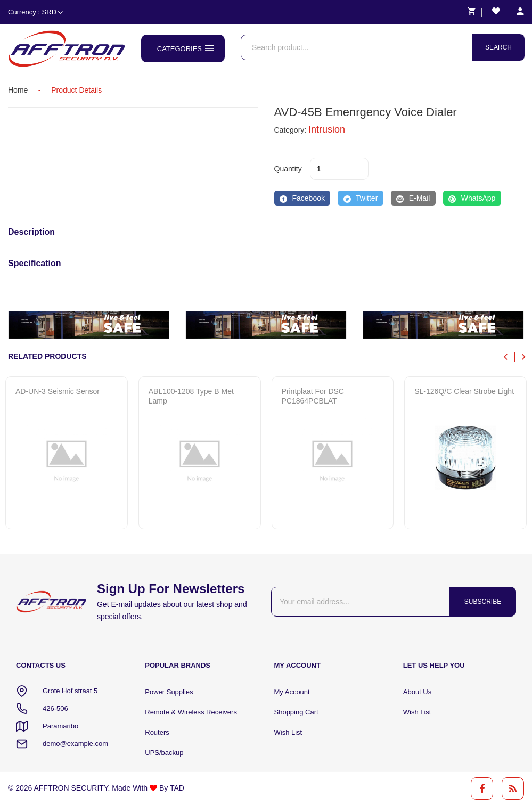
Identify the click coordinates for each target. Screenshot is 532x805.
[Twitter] (360, 198)
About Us (417, 692)
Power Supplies (169, 692)
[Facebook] (302, 198)
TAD (177, 788)
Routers (157, 732)
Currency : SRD (35, 12)
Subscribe (483, 602)
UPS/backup (164, 753)
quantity (288, 169)
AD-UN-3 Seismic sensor (58, 391)
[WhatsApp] (472, 198)
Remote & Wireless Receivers (191, 712)
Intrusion (327, 129)
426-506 (55, 708)
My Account (292, 692)
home (18, 90)
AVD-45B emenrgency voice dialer (366, 112)
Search (498, 47)
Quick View (56, 508)
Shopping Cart (296, 712)
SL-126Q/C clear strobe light (464, 391)
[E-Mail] (413, 198)
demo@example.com (75, 744)
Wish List (288, 732)
